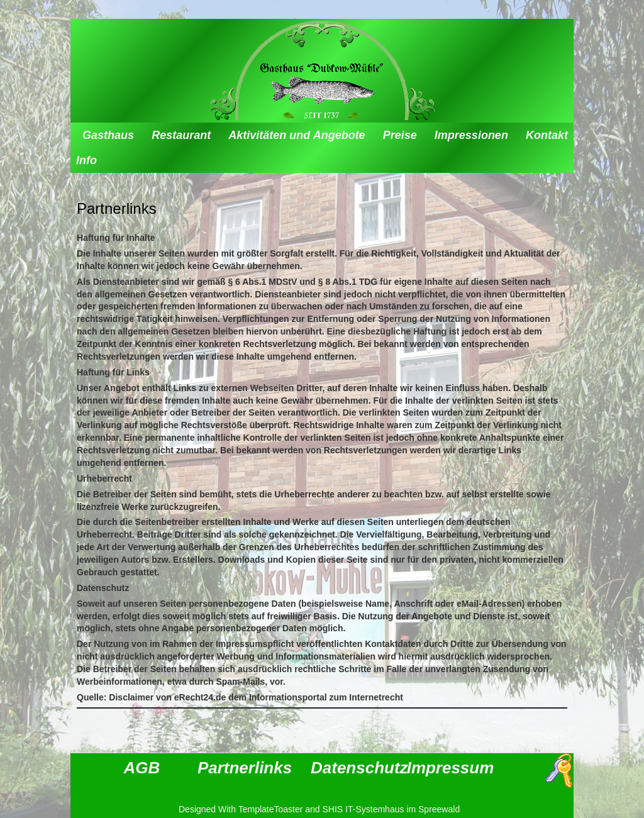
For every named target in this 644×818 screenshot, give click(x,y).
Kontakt (547, 135)
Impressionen (471, 135)
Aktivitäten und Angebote (297, 135)
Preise (400, 135)
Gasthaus (108, 135)
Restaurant (181, 135)
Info (86, 160)
